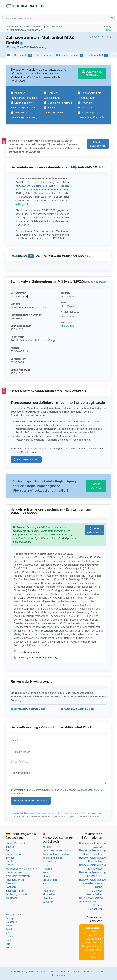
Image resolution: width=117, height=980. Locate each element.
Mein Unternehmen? (100, 37)
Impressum (58, 975)
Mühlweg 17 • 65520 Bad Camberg (26, 47)
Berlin (9, 850)
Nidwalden (49, 894)
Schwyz (10, 918)
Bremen (10, 858)
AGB (77, 971)
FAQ (25, 971)
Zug (8, 944)
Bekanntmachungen (70, 55)
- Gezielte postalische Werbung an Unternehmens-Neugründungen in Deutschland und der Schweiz (91, 942)
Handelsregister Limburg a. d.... (49, 27)
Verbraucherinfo (46, 971)
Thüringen (12, 898)
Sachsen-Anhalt (15, 891)
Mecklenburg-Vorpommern (21, 869)
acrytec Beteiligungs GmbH (28, 709)
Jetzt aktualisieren (98, 144)
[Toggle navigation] (108, 6)
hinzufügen (67, 296)
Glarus (46, 876)
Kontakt (16, 971)
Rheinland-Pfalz (15, 880)
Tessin (10, 929)
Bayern (10, 847)
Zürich (9, 948)
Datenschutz (65, 971)
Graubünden (50, 880)
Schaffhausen (14, 915)
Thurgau (11, 926)
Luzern (46, 887)
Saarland (11, 883)
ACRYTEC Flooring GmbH (77, 709)
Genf (45, 872)
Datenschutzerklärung (89, 790)
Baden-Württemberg (18, 843)
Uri (7, 933)
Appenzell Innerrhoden (56, 854)
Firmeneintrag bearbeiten (90, 282)
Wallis (9, 940)
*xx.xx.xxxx (41, 634)
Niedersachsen (14, 872)
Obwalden (48, 898)
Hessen (26, 27)
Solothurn (11, 922)
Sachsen (11, 887)
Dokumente (24, 55)
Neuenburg (49, 891)
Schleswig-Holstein (17, 894)
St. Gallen (48, 902)
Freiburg (47, 869)
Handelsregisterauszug (27, 652)
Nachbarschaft (98, 55)
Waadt (9, 937)
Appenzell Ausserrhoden (57, 850)
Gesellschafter (44, 55)
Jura (45, 883)
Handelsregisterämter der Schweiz (58, 838)
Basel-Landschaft (53, 858)
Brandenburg (13, 854)
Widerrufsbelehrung (93, 971)
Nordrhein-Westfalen (18, 876)
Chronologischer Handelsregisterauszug (35, 657)
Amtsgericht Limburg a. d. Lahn (35, 186)
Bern (45, 865)
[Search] (58, 18)
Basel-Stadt (49, 861)
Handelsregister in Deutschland (21, 836)
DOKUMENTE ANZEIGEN (92, 74)
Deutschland (12, 27)
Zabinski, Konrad (60, 634)
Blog (32, 971)
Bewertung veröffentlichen (31, 801)
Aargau (47, 847)
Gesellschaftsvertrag (58, 103)
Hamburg (11, 861)
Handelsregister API (91, 902)
